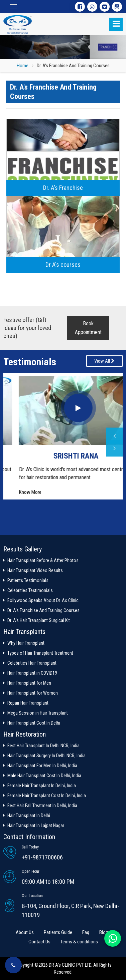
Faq (86, 932)
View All (104, 361)
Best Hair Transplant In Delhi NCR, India (43, 746)
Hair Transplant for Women (33, 693)
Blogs (105, 932)
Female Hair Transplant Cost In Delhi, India (47, 796)
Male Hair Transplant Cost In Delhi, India (44, 776)
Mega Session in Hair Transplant (38, 713)
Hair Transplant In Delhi (29, 816)
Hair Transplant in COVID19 (32, 673)
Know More (17, 492)
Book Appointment (88, 328)
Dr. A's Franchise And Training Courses (43, 610)
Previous (114, 436)
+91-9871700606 (42, 857)
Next (114, 448)
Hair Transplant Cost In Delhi (34, 723)
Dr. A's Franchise (63, 188)
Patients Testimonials (28, 580)
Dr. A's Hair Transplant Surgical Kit (39, 620)
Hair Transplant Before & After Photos (43, 560)
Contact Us (39, 942)
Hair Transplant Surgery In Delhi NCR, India (46, 756)
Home (23, 66)
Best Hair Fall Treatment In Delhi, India (42, 806)
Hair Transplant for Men (29, 683)
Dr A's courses (63, 265)
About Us (25, 932)
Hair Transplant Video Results (35, 570)
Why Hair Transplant (26, 643)
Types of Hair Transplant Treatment (40, 653)
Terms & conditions (79, 942)
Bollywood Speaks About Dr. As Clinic (43, 600)
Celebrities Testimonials (30, 590)
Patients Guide (58, 932)
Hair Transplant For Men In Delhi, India (42, 766)
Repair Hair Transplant (28, 703)
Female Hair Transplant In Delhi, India (42, 786)
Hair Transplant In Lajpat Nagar (36, 825)
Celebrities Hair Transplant (32, 663)
